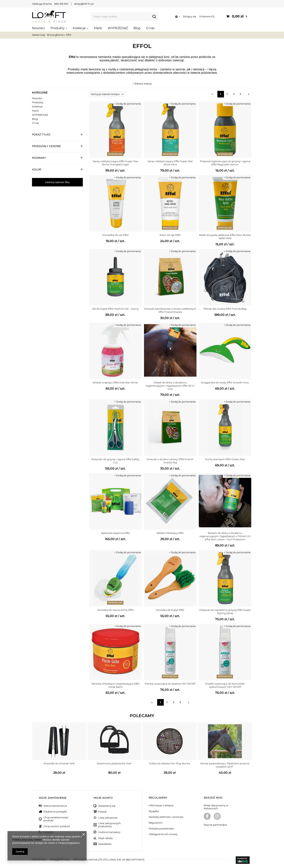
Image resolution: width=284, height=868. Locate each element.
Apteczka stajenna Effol (115, 533)
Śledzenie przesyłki (55, 812)
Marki (98, 28)
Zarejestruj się (107, 806)
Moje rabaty (105, 838)
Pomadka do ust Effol (115, 235)
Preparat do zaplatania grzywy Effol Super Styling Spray (225, 611)
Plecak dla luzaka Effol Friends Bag (225, 309)
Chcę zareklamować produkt (56, 819)
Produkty (57, 28)
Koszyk (102, 812)
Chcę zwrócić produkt (57, 826)
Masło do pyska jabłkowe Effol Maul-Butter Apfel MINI (225, 237)
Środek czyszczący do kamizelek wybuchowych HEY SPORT (225, 685)
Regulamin (156, 823)
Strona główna (55, 35)
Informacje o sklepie (161, 805)
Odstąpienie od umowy (163, 834)
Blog (137, 28)
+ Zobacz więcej (142, 84)
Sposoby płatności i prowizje (166, 817)
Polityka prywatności (161, 829)
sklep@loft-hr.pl (84, 4)
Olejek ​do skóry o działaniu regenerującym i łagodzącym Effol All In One (170, 386)
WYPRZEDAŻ (118, 28)
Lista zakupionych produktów (109, 825)
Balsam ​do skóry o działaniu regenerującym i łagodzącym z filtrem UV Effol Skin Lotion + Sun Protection (225, 536)
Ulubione (207, 16)
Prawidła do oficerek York (59, 763)
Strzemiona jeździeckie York (114, 763)
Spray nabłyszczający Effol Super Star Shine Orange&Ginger (115, 163)
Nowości (38, 28)
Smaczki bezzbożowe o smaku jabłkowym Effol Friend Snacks (170, 310)
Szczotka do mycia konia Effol (115, 610)
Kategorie (40, 93)
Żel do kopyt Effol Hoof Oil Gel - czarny (115, 309)
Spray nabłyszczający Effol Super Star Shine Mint (170, 163)
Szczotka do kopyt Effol (170, 610)
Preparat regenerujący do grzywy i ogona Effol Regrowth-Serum (225, 163)
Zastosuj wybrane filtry (57, 182)
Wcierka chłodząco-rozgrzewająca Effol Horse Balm (115, 685)
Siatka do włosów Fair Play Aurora (170, 763)
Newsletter (105, 844)
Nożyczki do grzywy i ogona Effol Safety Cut (115, 461)
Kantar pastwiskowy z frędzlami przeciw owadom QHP (225, 765)
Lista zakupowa (108, 818)
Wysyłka (154, 811)
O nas (150, 28)
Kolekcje (79, 28)
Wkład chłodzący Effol (170, 533)
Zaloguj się (189, 16)
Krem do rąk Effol (170, 235)
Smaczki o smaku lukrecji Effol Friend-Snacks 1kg (170, 461)
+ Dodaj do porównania (128, 104)
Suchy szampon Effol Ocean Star (225, 459)
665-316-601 (61, 4)
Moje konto (103, 798)
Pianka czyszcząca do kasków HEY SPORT (170, 684)
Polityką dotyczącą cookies (27, 840)
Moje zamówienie (53, 798)
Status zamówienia (55, 806)
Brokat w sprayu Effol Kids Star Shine (115, 382)
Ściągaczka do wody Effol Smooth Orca (225, 382)
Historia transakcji (109, 832)
